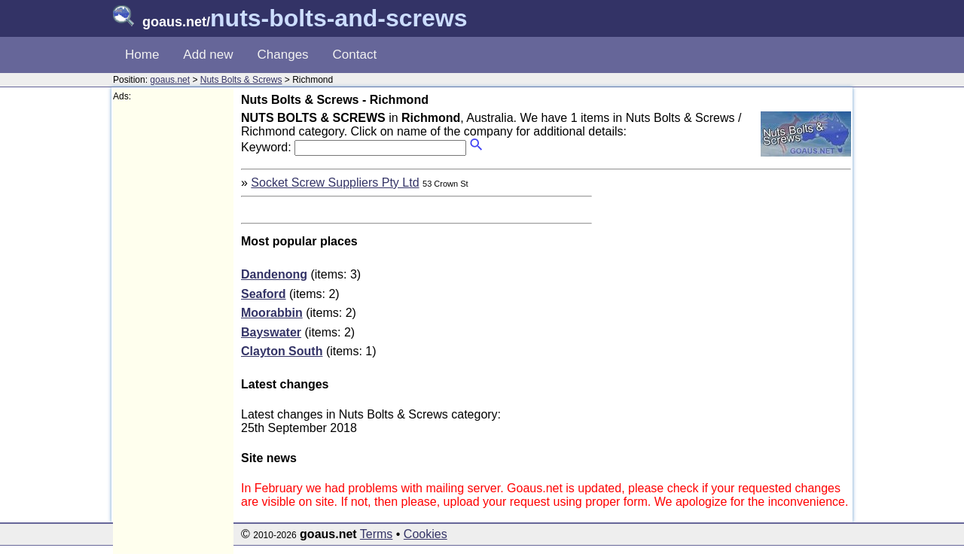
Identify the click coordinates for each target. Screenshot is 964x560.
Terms (377, 534)
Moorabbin (272, 313)
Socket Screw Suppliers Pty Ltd (335, 183)
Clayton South (282, 351)
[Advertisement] (173, 328)
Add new (208, 55)
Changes (283, 55)
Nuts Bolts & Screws (241, 80)
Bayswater (271, 332)
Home (142, 55)
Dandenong (274, 274)
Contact (355, 55)
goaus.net (170, 80)
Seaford (264, 294)
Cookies (426, 534)
